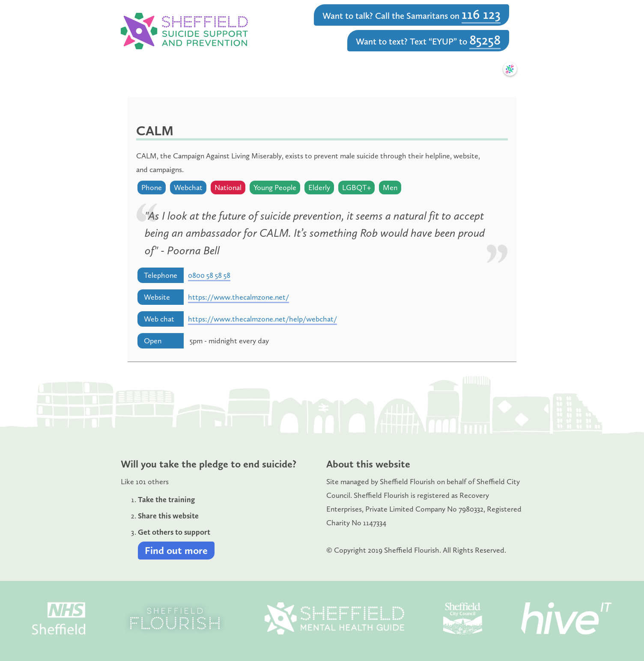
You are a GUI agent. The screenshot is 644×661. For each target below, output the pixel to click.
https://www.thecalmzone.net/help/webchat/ (262, 319)
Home (146, 69)
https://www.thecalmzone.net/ (239, 297)
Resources (389, 69)
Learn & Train (249, 69)
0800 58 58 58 (209, 275)
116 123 (481, 14)
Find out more (176, 550)
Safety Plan (476, 69)
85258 (485, 40)
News (432, 69)
